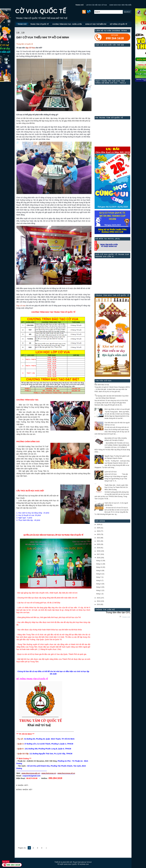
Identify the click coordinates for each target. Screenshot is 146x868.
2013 (98, 604)
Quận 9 (20, 749)
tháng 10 (99, 567)
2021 (98, 541)
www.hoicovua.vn (49, 773)
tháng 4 (99, 584)
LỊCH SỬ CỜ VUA (111, 472)
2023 (98, 534)
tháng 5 (99, 581)
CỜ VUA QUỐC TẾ (41, 11)
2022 (98, 538)
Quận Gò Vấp (23, 754)
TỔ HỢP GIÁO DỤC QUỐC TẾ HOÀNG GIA (73, 864)
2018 (98, 551)
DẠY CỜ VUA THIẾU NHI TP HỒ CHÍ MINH (43, 37)
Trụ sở (20, 739)
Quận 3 (20, 744)
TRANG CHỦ (79, 5)
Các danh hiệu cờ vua (102, 385)
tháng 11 (99, 564)
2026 (98, 524)
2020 (98, 544)
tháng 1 (99, 594)
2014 (98, 601)
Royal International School (82, 862)
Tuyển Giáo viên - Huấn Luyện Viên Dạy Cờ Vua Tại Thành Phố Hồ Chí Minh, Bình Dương (116, 487)
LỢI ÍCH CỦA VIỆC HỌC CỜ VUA (96, 5)
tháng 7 (99, 577)
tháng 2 (99, 590)
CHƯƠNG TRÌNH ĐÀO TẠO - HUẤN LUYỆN (67, 24)
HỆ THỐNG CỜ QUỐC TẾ (118, 24)
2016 (98, 558)
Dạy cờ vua (21, 306)
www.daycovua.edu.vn (31, 773)
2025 (98, 528)
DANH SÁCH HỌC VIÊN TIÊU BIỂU (120, 5)
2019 (98, 548)
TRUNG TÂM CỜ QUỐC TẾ (39, 24)
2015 (98, 598)
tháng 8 (99, 574)
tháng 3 (99, 587)
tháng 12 (99, 561)
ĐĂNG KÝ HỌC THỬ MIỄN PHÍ (96, 24)
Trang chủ (126, 617)
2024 (98, 531)
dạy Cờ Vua (30, 48)
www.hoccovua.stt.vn (66, 773)
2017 (98, 554)
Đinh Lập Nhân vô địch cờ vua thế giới (117, 409)
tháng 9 (99, 571)
